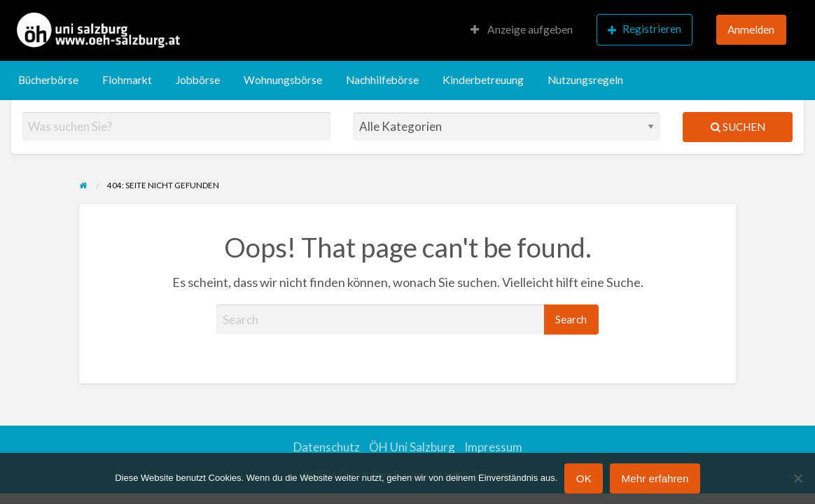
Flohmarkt (127, 80)
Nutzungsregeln (585, 80)
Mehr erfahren (655, 478)
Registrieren (645, 29)
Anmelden (751, 29)
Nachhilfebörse (382, 80)
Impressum (493, 447)
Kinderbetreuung (483, 80)
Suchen (738, 127)
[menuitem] (522, 30)
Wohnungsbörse (283, 80)
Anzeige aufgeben (522, 29)
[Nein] (797, 478)
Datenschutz (327, 447)
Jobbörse (198, 80)
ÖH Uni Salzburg (412, 447)
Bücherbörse (48, 80)
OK (584, 478)
